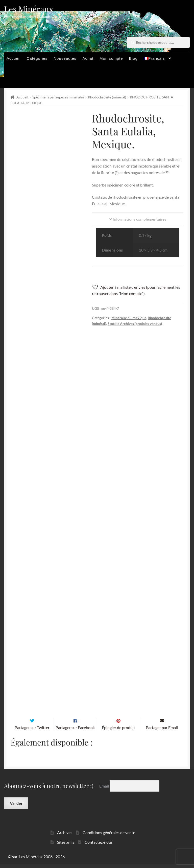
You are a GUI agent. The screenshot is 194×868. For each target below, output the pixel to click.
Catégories (37, 58)
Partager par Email (162, 731)
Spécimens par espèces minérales (58, 97)
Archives (65, 836)
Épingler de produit (118, 731)
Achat (88, 58)
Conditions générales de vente (109, 836)
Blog (133, 58)
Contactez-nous (99, 846)
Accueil (14, 58)
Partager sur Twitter (32, 731)
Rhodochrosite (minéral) (107, 97)
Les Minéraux (29, 9)
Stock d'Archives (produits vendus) (135, 324)
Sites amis (66, 846)
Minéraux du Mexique (129, 318)
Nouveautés (65, 58)
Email (104, 790)
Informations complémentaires (138, 219)
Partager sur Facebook (75, 731)
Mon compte (111, 58)
